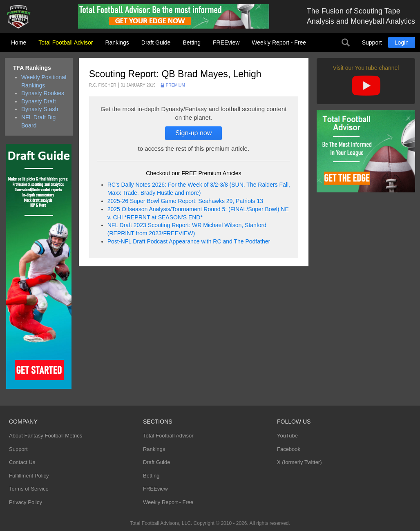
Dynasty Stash (40, 109)
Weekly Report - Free (279, 42)
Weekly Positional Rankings (44, 81)
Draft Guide (156, 42)
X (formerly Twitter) (299, 462)
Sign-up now (193, 133)
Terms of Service (29, 489)
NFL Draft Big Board (38, 121)
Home (19, 42)
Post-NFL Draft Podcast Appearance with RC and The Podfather (189, 241)
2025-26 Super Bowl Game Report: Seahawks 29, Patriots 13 (185, 201)
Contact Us (22, 462)
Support (372, 42)
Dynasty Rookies (43, 93)
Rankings (117, 42)
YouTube (287, 436)
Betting (192, 42)
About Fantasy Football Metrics (46, 436)
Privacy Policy (26, 502)
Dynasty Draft (39, 101)
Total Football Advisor (66, 42)
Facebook (289, 449)
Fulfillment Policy (29, 476)
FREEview (226, 42)
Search (346, 42)
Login (402, 42)
